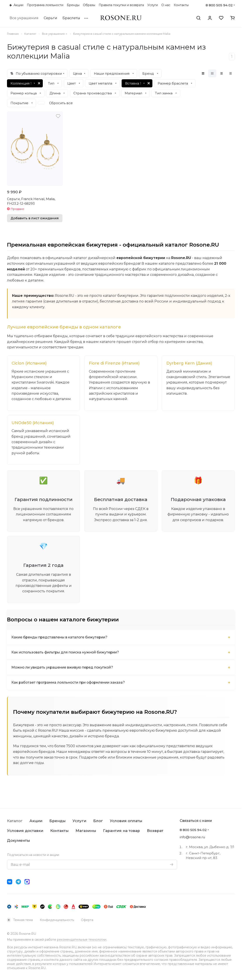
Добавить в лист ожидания (35, 218)
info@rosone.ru (192, 837)
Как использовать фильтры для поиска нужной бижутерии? (67, 653)
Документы (18, 840)
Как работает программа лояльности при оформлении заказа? (70, 684)
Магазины (86, 831)
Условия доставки (25, 831)
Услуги (79, 821)
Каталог (15, 821)
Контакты (59, 831)
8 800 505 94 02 (219, 5)
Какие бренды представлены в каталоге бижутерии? (61, 638)
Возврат (155, 831)
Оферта (87, 920)
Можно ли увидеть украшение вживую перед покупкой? (64, 668)
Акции (36, 821)
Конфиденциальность (57, 920)
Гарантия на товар (121, 831)
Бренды (57, 821)
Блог (98, 821)
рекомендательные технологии (82, 940)
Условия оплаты (126, 821)
